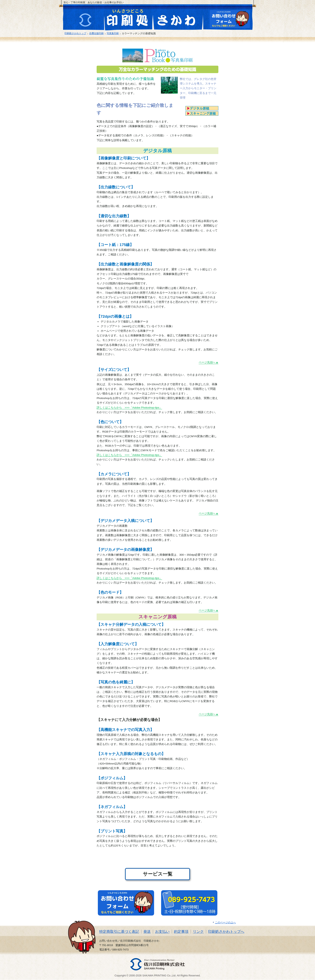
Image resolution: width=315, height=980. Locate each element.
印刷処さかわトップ (75, 33)
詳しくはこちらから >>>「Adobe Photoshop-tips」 (129, 408)
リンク (198, 932)
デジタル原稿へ (202, 108)
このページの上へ (225, 922)
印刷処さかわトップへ (226, 932)
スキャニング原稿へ (202, 113)
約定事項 (181, 932)
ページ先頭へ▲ (209, 362)
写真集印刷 (113, 33)
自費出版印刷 (96, 33)
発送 (147, 932)
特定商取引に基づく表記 (119, 932)
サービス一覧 (158, 874)
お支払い (162, 932)
